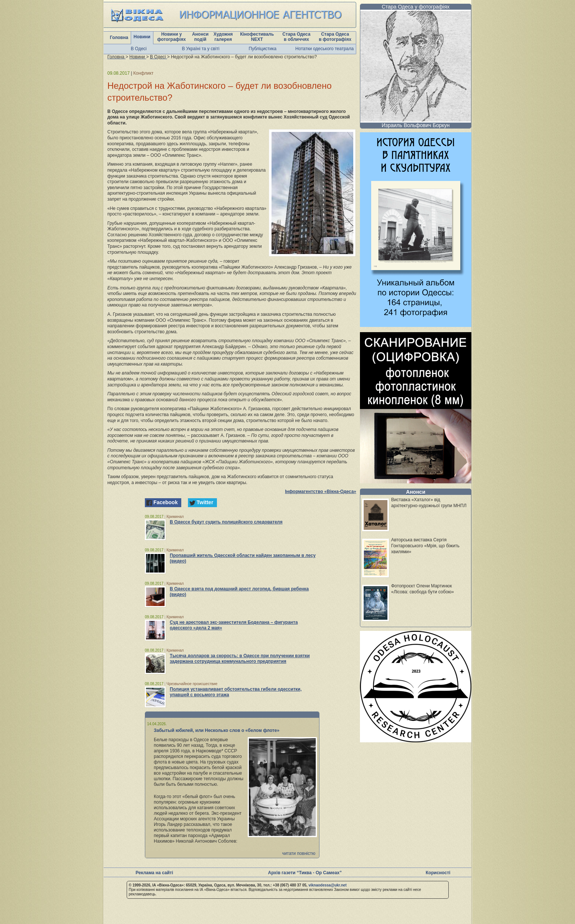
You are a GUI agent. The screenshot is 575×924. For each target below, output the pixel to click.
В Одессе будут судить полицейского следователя (226, 522)
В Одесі (139, 49)
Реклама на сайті (154, 873)
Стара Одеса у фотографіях (416, 7)
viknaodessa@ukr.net (327, 885)
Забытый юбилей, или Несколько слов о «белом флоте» (217, 730)
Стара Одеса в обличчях (296, 37)
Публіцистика (263, 49)
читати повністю (299, 853)
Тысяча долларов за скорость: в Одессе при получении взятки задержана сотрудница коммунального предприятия (240, 659)
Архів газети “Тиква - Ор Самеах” (305, 873)
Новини (142, 37)
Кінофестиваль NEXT (257, 37)
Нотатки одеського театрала (324, 49)
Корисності (438, 873)
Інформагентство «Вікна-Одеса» (321, 492)
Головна (119, 38)
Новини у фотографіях (171, 37)
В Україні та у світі (201, 49)
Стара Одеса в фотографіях (335, 37)
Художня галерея (223, 37)
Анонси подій (200, 37)
